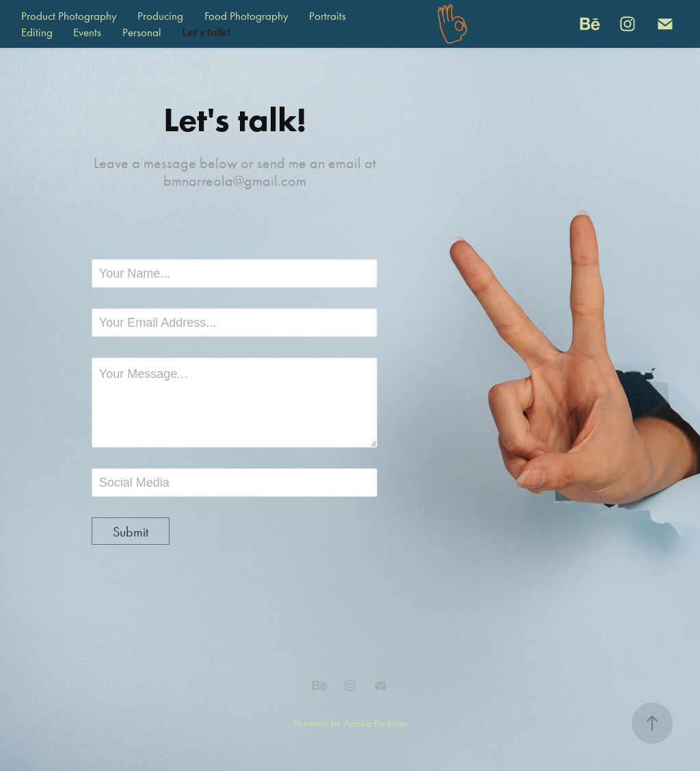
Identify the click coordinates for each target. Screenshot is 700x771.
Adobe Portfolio (375, 723)
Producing (160, 16)
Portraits (327, 16)
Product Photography (69, 16)
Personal (142, 32)
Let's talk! (206, 32)
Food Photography (246, 16)
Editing (37, 32)
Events (87, 32)
